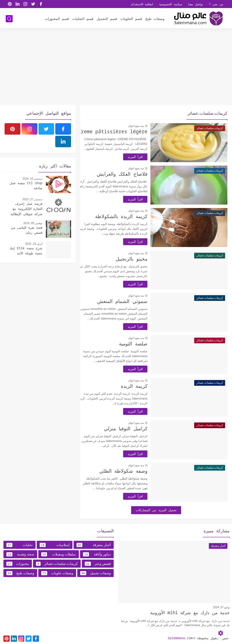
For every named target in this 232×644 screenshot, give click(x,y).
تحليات (19, 545)
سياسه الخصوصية (171, 4)
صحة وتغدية (20, 554)
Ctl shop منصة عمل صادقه (26, 185)
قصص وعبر (98, 564)
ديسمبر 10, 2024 (32, 179)
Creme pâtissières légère (121, 131)
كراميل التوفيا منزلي (133, 428)
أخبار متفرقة (94, 545)
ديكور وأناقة (97, 554)
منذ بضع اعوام (144, 126)
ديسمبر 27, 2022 (32, 199)
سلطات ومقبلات (59, 554)
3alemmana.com (180, 638)
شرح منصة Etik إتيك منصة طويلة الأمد (26, 251)
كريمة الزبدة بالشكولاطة (129, 216)
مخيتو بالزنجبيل (139, 259)
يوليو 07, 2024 (221, 607)
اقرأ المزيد (143, 157)
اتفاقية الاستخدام (142, 4)
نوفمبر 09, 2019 (33, 223)
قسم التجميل (107, 19)
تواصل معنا (196, 4)
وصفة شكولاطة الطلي (131, 471)
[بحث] (9, 19)
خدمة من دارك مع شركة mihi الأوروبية (190, 613)
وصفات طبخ (155, 19)
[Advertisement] (116, 69)
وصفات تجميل (95, 573)
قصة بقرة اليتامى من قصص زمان (27, 230)
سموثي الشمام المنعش (130, 301)
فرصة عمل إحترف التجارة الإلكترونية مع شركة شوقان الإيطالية (26, 209)
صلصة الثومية (141, 344)
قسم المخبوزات (57, 19)
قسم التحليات (83, 19)
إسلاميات (54, 545)
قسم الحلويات (131, 19)
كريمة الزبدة (142, 386)
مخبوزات (18, 564)
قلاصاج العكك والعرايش (130, 174)
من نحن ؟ (216, 4)
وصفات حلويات (57, 573)
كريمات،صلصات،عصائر (57, 564)
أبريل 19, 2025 (34, 244)
